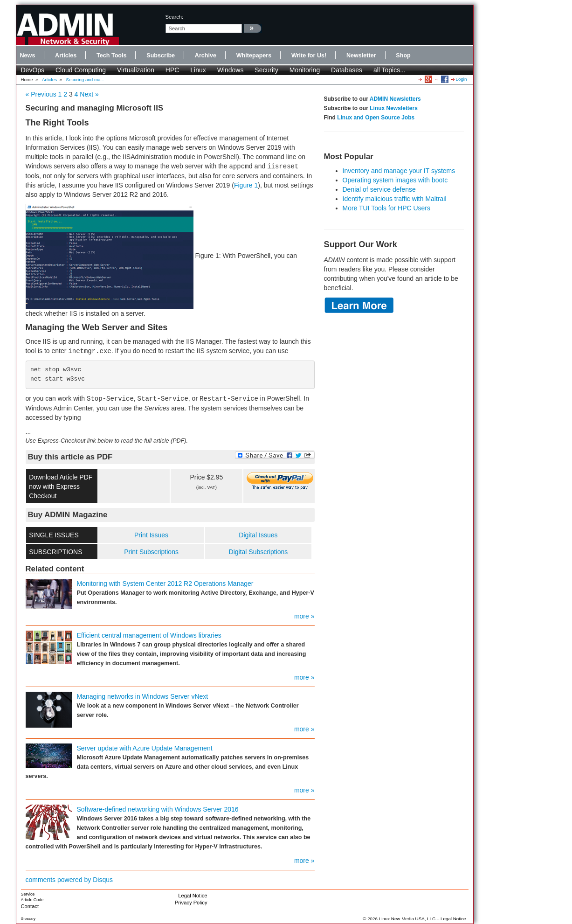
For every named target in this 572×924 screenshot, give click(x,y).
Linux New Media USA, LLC (407, 919)
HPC (172, 70)
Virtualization (136, 70)
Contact (30, 906)
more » (304, 616)
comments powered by (69, 880)
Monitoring (305, 70)
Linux (198, 70)
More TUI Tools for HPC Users (387, 208)
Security (266, 70)
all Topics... (389, 70)
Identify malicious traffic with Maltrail (395, 199)
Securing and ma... (85, 80)
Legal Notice (193, 896)
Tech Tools (112, 56)
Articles (66, 56)
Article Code (32, 900)
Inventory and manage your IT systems (399, 171)
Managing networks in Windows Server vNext (143, 696)
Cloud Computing (81, 70)
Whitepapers (254, 56)
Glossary (28, 919)
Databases (347, 70)
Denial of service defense (379, 189)
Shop (403, 56)
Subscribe (161, 56)
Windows (231, 70)
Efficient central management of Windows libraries (149, 635)
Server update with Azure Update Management (145, 748)
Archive (206, 56)
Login (462, 79)
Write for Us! (309, 56)
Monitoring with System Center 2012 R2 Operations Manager (165, 584)
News (28, 56)
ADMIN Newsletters (395, 99)
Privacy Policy (191, 903)
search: (175, 17)
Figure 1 (246, 185)
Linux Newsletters (394, 108)
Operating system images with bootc (395, 180)
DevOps (33, 70)
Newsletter (361, 56)
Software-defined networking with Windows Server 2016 (158, 809)
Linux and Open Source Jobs (376, 118)
